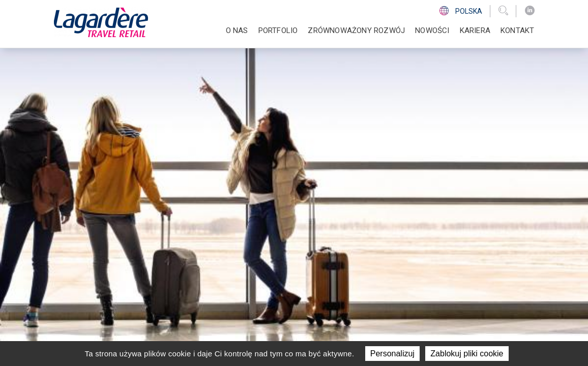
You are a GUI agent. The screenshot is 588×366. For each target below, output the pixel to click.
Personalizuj (392, 354)
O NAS (237, 30)
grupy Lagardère (271, 333)
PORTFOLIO (278, 30)
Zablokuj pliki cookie (467, 354)
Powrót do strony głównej (116, 150)
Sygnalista (413, 292)
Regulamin (422, 333)
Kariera (475, 30)
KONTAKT (517, 30)
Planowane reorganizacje (443, 267)
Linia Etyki (410, 280)
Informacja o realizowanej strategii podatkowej (445, 250)
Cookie (456, 333)
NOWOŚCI (432, 30)
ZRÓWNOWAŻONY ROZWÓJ (356, 30)
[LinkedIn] (530, 11)
